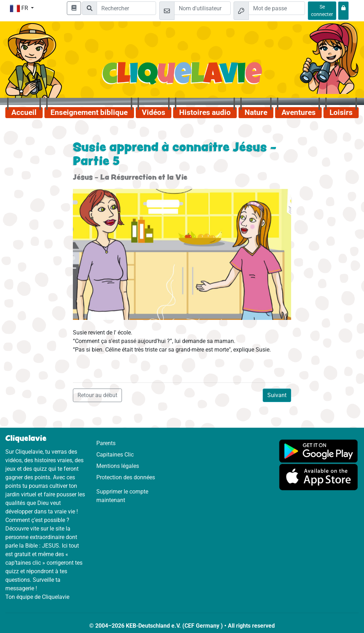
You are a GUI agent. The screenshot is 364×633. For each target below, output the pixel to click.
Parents (106, 443)
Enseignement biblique (89, 112)
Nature (256, 112)
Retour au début (97, 395)
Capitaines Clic (115, 455)
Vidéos (154, 112)
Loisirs (341, 112)
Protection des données (126, 477)
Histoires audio (205, 112)
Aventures (299, 112)
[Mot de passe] (277, 8)
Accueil (24, 112)
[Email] (202, 8)
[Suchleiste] (126, 8)
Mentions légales (118, 466)
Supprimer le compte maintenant (122, 496)
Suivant (277, 395)
